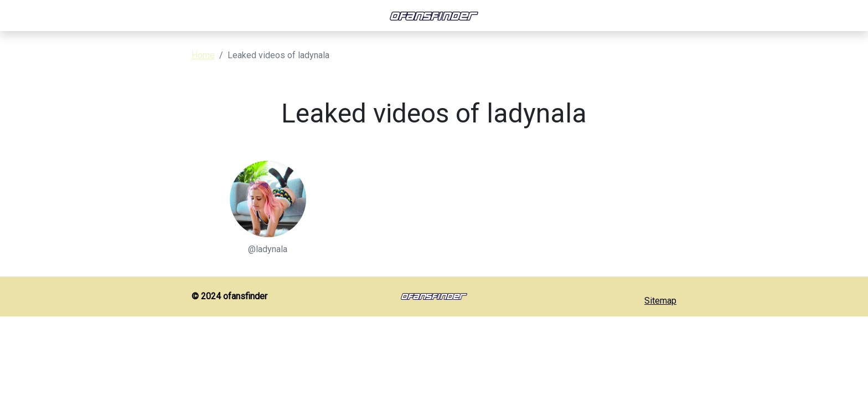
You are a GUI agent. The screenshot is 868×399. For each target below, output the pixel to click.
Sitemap (660, 301)
